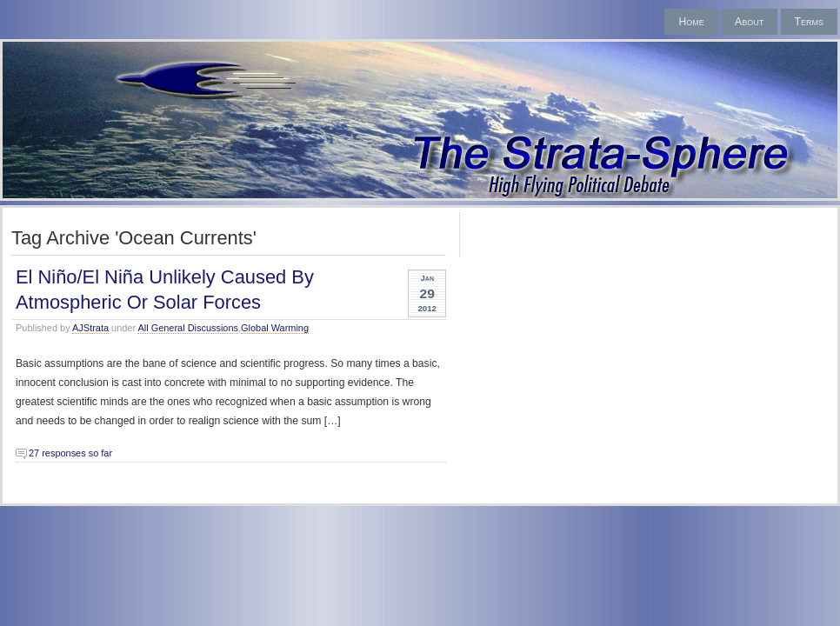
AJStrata (90, 328)
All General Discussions (188, 328)
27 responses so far (70, 453)
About (749, 22)
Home (691, 22)
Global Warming (275, 328)
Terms (809, 22)
